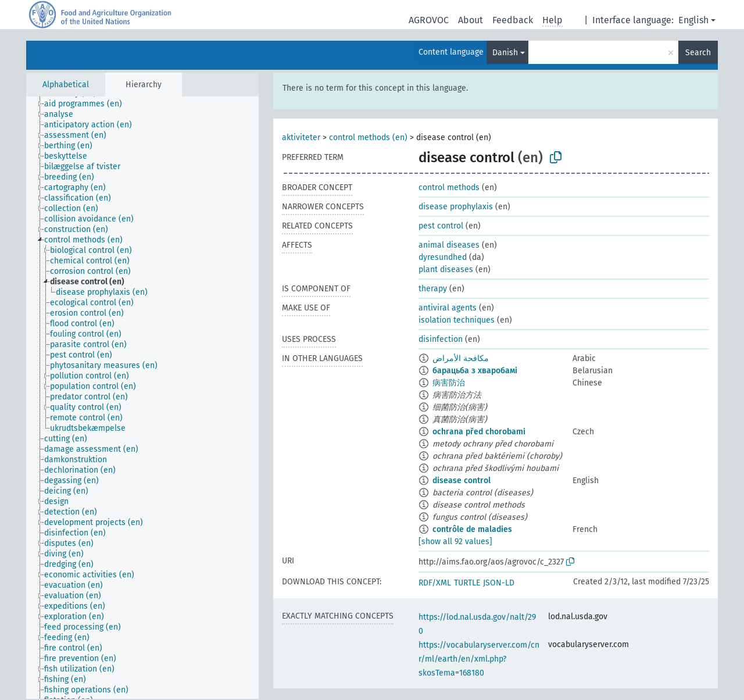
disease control (462, 481)
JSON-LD (499, 583)
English (693, 20)
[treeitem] (88, 104)
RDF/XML (435, 583)
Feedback (513, 20)
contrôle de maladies (472, 529)
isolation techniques (457, 320)
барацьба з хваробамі (475, 371)
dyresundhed (443, 257)
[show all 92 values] (455, 542)
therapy (433, 289)
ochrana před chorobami (479, 432)
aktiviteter (301, 137)
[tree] (142, 398)
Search (698, 53)
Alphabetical (66, 85)
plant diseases (446, 269)
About (471, 20)
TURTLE (467, 583)
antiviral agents (448, 308)
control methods (449, 187)
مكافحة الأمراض (461, 358)
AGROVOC (429, 20)
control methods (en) (368, 137)
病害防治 (449, 383)
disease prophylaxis (456, 207)
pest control (441, 226)
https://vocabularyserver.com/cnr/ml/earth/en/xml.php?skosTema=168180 (479, 659)
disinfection (441, 339)
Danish (505, 53)
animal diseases (449, 245)
